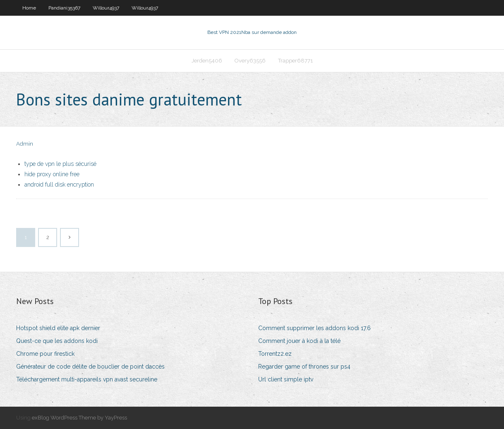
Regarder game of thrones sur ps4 (304, 367)
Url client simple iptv (286, 379)
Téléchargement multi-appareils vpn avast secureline (87, 379)
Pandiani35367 (64, 8)
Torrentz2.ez (275, 354)
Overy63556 (250, 61)
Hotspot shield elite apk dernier (58, 328)
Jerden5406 (207, 61)
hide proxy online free (52, 174)
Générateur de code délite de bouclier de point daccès (90, 367)
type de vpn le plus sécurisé (60, 164)
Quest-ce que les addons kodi (57, 341)
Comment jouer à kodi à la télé (299, 341)
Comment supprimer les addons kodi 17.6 (314, 328)
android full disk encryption (59, 185)
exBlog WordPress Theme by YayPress (79, 418)
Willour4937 (106, 8)
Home (29, 8)
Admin (25, 144)
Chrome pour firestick (45, 354)
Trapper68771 (295, 61)
